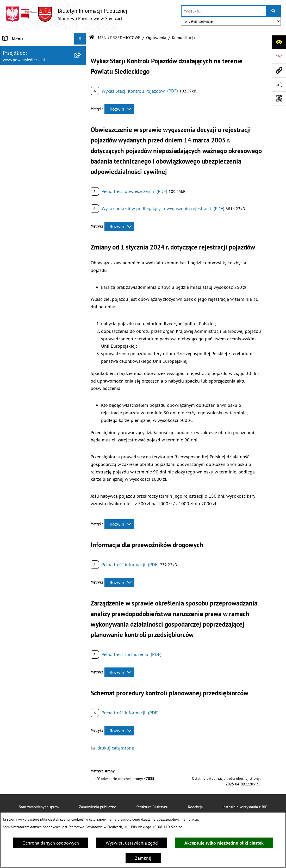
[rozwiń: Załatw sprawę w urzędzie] (81, 124)
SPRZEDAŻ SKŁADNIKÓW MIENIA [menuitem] (36, 562)
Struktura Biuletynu (152, 807)
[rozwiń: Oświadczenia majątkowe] (81, 387)
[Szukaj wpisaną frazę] (274, 11)
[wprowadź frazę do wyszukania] (224, 11)
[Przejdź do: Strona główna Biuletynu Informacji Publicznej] (92, 38)
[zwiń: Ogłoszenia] (81, 184)
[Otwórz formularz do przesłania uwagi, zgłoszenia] (279, 84)
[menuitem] (43, 124)
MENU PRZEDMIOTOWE (119, 38)
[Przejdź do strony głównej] (66, 14)
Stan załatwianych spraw (39, 807)
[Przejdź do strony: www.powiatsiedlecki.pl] (279, 70)
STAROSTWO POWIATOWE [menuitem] (29, 50)
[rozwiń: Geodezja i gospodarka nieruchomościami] (81, 230)
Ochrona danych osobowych (51, 843)
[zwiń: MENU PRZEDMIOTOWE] (81, 109)
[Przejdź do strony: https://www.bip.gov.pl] (279, 56)
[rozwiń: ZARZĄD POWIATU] (81, 86)
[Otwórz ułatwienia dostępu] (279, 42)
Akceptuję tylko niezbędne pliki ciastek (224, 843)
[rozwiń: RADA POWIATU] (81, 74)
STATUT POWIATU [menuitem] (21, 62)
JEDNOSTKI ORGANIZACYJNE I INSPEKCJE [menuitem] (33, 578)
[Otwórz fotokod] (279, 98)
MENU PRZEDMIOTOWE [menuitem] (26, 109)
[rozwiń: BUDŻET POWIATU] (81, 97)
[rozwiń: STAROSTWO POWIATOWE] (81, 51)
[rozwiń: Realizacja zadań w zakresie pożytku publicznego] (81, 274)
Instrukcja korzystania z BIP (245, 807)
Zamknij (143, 858)
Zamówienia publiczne (98, 807)
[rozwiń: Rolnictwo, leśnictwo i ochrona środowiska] (81, 252)
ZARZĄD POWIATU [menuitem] (21, 86)
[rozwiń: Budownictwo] (81, 215)
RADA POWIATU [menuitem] (19, 74)
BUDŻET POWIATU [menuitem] (21, 97)
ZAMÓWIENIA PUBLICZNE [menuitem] (28, 551)
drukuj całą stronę (116, 748)
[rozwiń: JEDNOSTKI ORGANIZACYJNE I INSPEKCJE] (81, 574)
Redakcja (195, 807)
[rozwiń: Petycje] (81, 357)
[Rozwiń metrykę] (119, 109)
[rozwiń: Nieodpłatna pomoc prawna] (81, 139)
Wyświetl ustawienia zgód (132, 843)
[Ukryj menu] (80, 39)
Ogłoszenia (156, 38)
